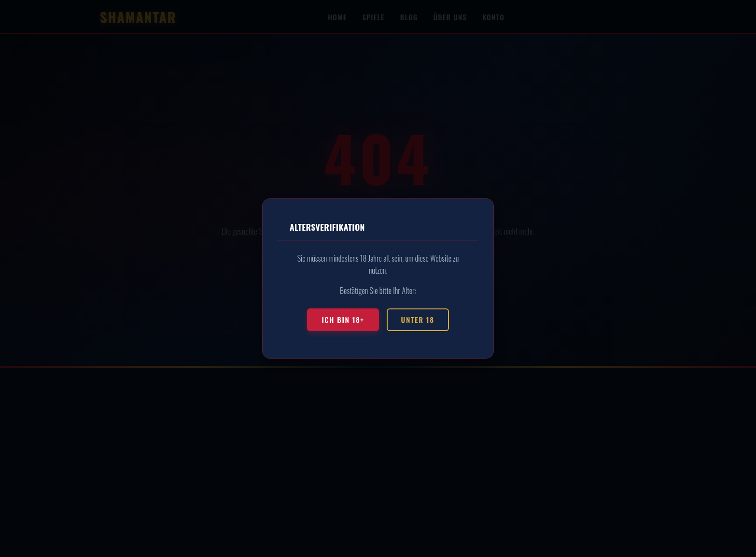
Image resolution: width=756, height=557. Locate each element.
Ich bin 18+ (343, 320)
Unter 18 (418, 320)
